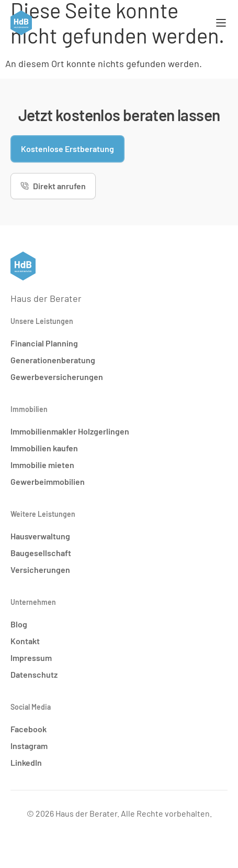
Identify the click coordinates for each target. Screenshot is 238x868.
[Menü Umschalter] (221, 23)
